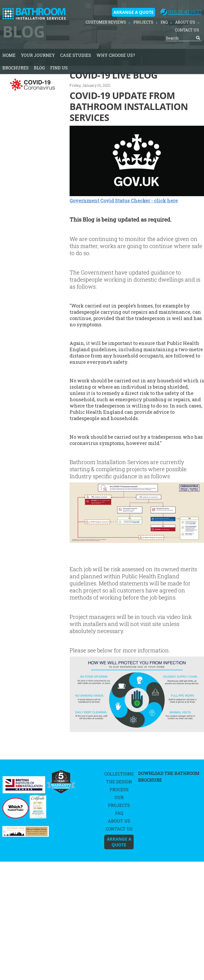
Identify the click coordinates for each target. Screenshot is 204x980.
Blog (39, 68)
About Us (185, 22)
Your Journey (38, 55)
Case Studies (76, 55)
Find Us (59, 68)
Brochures (15, 68)
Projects (143, 22)
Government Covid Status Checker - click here (124, 201)
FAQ (164, 22)
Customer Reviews (106, 22)
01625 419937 (185, 12)
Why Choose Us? (116, 55)
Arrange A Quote (134, 12)
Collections (119, 774)
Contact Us (187, 30)
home (9, 55)
